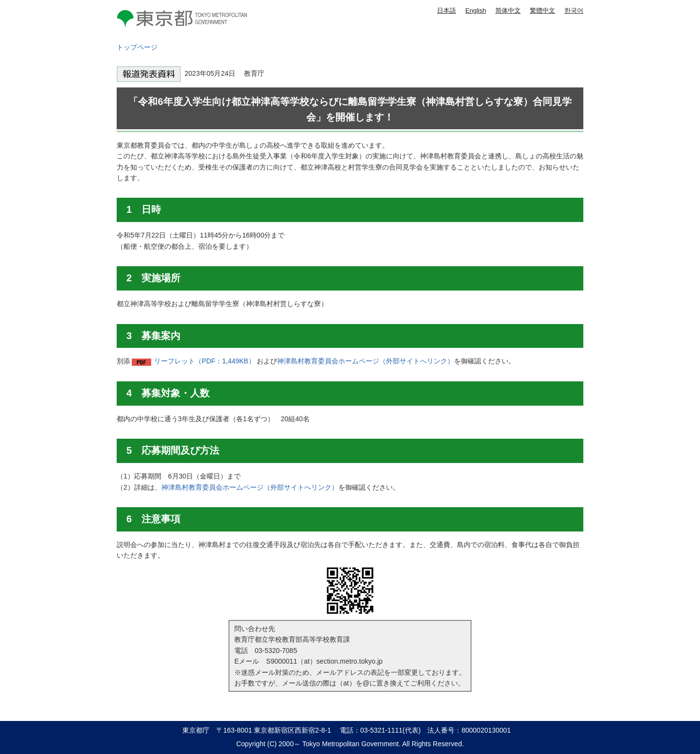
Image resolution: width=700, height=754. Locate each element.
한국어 (574, 10)
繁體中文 (542, 10)
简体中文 (508, 10)
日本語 (446, 10)
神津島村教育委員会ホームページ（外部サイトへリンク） (366, 361)
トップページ (137, 47)
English (476, 10)
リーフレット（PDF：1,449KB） (205, 361)
